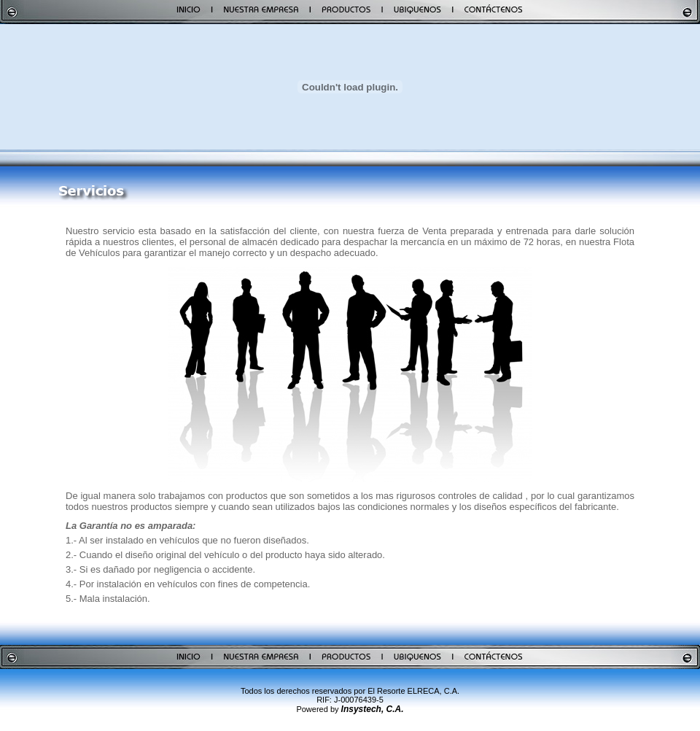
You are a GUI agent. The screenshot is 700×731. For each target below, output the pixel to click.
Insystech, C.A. (373, 709)
